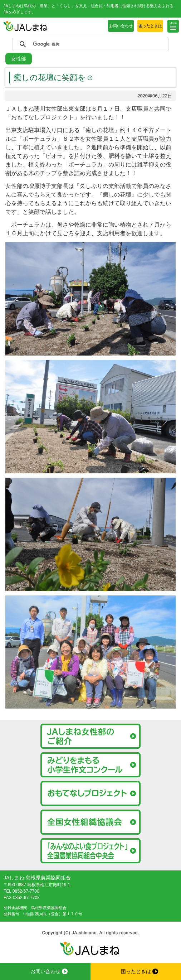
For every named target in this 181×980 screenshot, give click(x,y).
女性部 (19, 59)
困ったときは (150, 26)
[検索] (89, 44)
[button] (173, 26)
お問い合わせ (121, 26)
